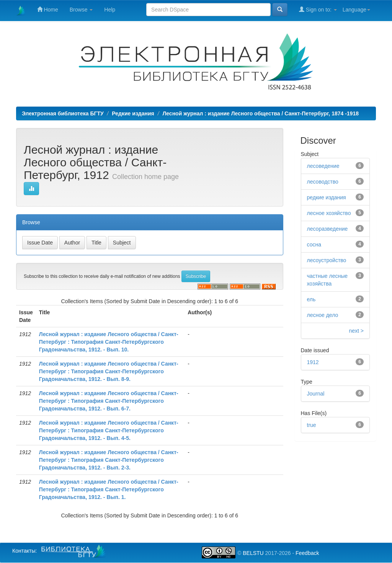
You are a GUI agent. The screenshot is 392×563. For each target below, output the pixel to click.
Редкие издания (133, 113)
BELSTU (253, 553)
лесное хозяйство (329, 213)
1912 (313, 362)
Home (48, 9)
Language (356, 10)
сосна (314, 245)
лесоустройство (327, 260)
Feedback (307, 553)
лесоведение (323, 166)
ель (311, 299)
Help (110, 10)
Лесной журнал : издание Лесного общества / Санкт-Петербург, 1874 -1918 (261, 113)
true (312, 425)
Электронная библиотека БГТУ (63, 113)
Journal (316, 394)
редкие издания (327, 197)
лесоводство (323, 182)
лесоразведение (327, 229)
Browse (81, 10)
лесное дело (323, 315)
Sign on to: (318, 9)
